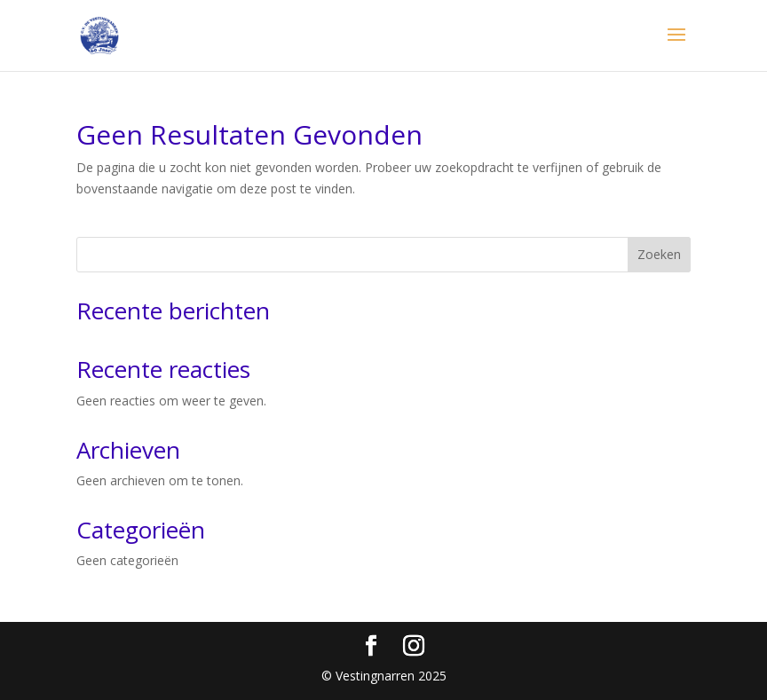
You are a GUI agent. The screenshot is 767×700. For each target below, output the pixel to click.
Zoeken (659, 254)
